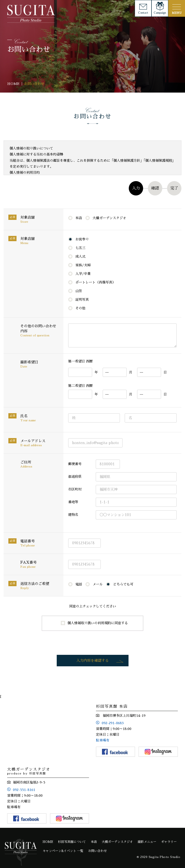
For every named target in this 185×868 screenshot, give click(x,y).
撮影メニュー (147, 842)
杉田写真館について (72, 842)
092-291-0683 (113, 723)
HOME (48, 842)
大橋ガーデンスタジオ (117, 842)
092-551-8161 (24, 790)
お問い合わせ (97, 851)
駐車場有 (103, 740)
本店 (94, 842)
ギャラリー (169, 842)
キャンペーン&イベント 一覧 (63, 851)
